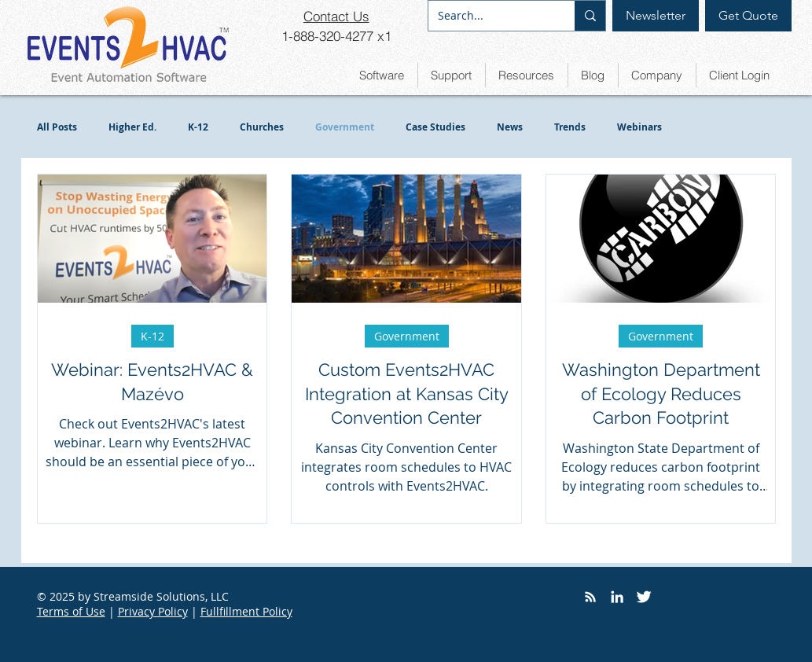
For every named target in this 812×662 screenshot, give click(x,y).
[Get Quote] (748, 16)
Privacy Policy (153, 611)
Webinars (639, 127)
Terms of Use (71, 611)
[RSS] (590, 597)
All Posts (57, 127)
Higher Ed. (132, 127)
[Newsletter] (656, 16)
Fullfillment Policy (246, 611)
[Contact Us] (336, 16)
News (510, 127)
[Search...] (490, 16)
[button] (382, 75)
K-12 (198, 127)
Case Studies (435, 127)
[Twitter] (644, 597)
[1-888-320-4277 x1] (336, 35)
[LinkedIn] (617, 597)
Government (345, 127)
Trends (570, 127)
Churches (262, 127)
